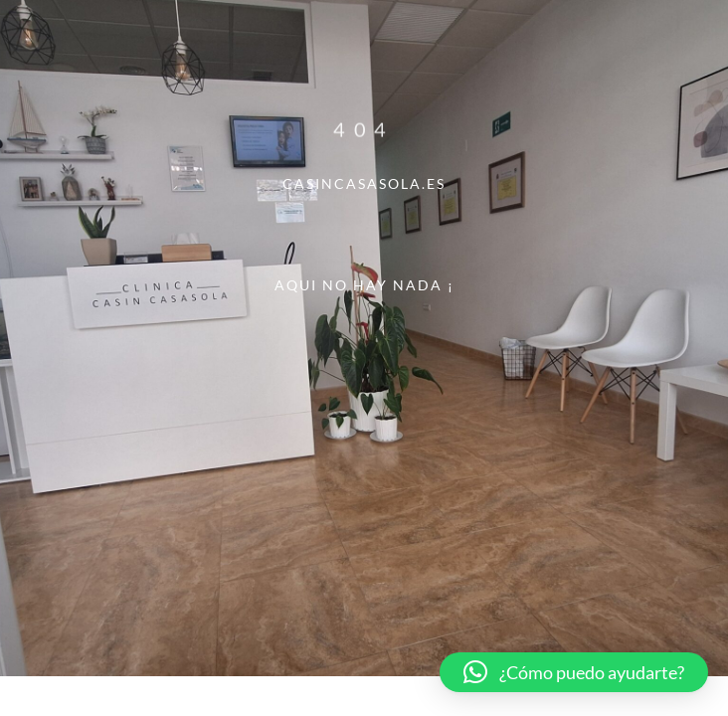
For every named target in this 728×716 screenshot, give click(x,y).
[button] (574, 672)
